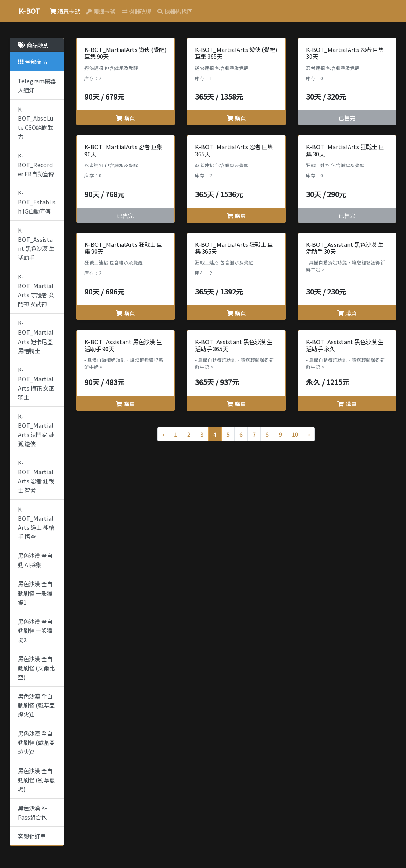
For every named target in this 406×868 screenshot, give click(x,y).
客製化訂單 (32, 836)
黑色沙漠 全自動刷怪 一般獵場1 (35, 593)
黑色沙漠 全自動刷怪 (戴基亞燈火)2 (36, 742)
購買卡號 (65, 11)
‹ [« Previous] (163, 434)
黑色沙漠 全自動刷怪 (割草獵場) (36, 780)
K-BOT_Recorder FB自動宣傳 (36, 165)
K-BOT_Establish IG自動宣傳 (37, 202)
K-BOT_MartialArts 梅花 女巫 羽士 (36, 383)
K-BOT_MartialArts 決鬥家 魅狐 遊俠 (36, 430)
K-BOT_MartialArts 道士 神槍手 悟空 (36, 523)
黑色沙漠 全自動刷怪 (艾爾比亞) (36, 668)
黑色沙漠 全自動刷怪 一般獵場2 (35, 630)
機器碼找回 (175, 11)
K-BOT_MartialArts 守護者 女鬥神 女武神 (36, 290)
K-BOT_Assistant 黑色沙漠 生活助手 (36, 244)
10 (295, 434)
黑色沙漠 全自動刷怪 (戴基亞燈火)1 (36, 705)
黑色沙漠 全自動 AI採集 (35, 560)
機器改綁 (136, 11)
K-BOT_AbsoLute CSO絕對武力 (35, 123)
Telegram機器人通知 (37, 85)
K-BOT (29, 11)
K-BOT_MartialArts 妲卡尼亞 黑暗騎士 (36, 337)
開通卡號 (101, 11)
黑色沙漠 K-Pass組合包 (33, 812)
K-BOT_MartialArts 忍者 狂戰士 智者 (36, 476)
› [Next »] (309, 434)
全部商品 (33, 61)
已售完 (347, 118)
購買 (125, 118)
